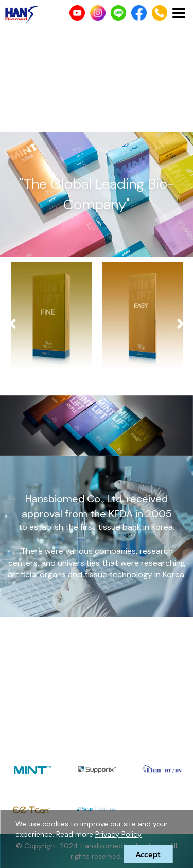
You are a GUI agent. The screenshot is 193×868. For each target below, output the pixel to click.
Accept (148, 854)
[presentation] (13, 324)
